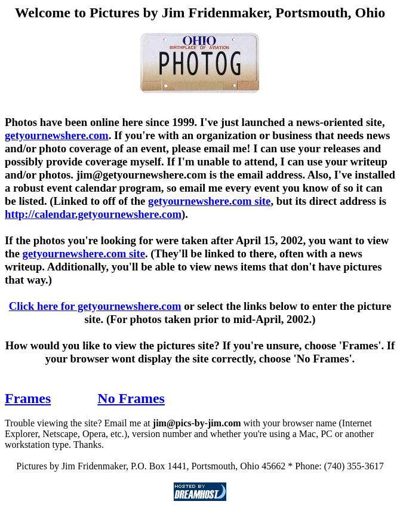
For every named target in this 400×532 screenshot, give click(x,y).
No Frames (131, 398)
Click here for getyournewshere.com (95, 306)
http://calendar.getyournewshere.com (93, 214)
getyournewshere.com (57, 135)
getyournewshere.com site (209, 201)
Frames (28, 398)
